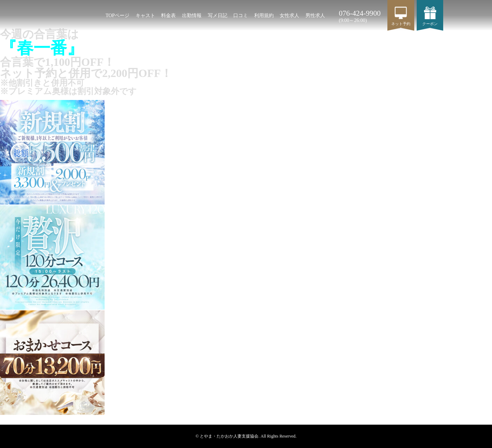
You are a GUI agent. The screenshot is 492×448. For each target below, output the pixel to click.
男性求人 (315, 15)
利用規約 (264, 15)
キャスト (145, 15)
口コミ (241, 15)
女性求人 (289, 15)
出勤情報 (192, 15)
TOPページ (118, 15)
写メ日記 (218, 15)
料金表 (168, 15)
